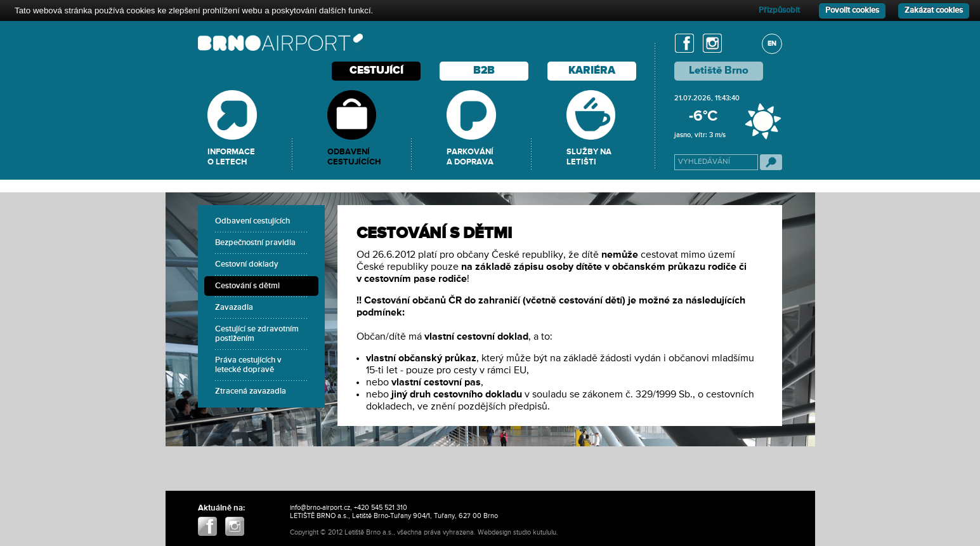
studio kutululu (535, 532)
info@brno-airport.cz (320, 508)
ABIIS (568, 532)
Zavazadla (234, 308)
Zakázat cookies (934, 10)
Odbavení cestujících (252, 221)
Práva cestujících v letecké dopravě (248, 365)
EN (772, 43)
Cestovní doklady (247, 264)
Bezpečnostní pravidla (255, 243)
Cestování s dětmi (247, 286)
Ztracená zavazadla (251, 391)
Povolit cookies (852, 10)
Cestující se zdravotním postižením (257, 334)
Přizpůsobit (779, 10)
